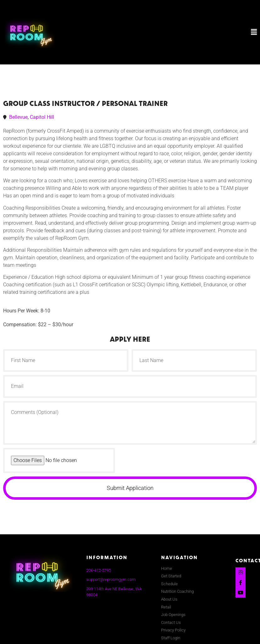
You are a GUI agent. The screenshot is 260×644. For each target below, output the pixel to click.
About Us (169, 599)
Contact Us (171, 622)
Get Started (171, 576)
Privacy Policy (173, 630)
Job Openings (173, 615)
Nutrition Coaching (177, 591)
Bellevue (18, 117)
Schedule (169, 584)
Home (167, 568)
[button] (171, 32)
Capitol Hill (42, 117)
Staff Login (171, 638)
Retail (166, 607)
